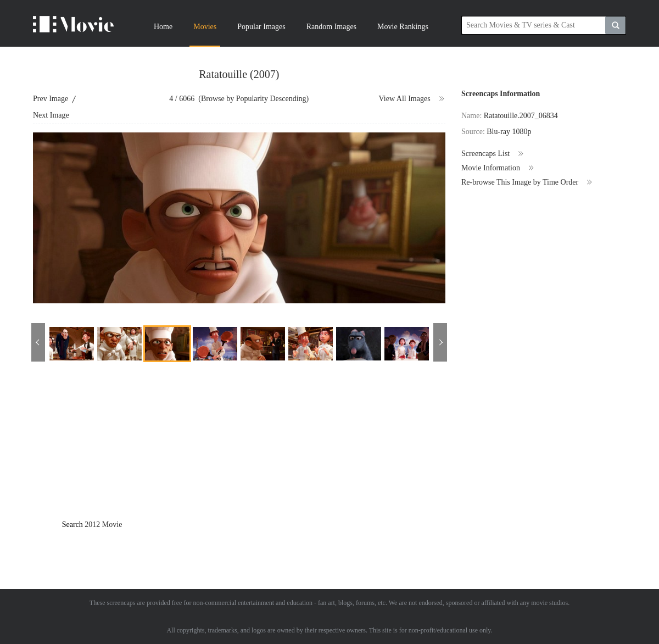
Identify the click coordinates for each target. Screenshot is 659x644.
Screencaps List (493, 154)
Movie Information (498, 168)
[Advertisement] (270, 450)
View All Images (412, 99)
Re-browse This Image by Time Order (527, 182)
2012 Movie (103, 524)
